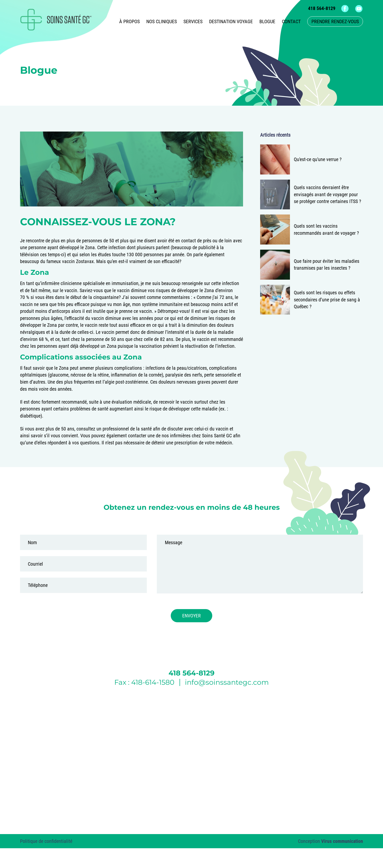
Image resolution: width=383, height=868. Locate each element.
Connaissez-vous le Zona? (98, 222)
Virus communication (342, 841)
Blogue (267, 21)
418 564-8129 (322, 8)
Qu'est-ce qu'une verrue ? (318, 159)
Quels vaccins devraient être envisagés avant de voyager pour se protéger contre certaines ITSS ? (327, 194)
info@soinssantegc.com (227, 682)
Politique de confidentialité (46, 841)
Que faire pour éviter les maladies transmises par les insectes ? (327, 265)
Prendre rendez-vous (335, 21)
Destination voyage (231, 21)
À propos (129, 21)
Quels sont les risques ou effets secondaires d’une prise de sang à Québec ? (327, 300)
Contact (291, 21)
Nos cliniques (162, 21)
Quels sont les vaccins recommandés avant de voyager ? (326, 230)
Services (193, 21)
